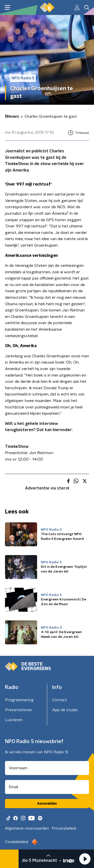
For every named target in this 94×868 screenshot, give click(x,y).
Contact (60, 700)
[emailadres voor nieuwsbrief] (47, 787)
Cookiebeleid (17, 842)
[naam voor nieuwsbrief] (47, 768)
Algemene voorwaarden (27, 828)
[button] (85, 859)
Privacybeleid (64, 828)
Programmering (19, 700)
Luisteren (14, 720)
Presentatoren (19, 710)
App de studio (65, 710)
